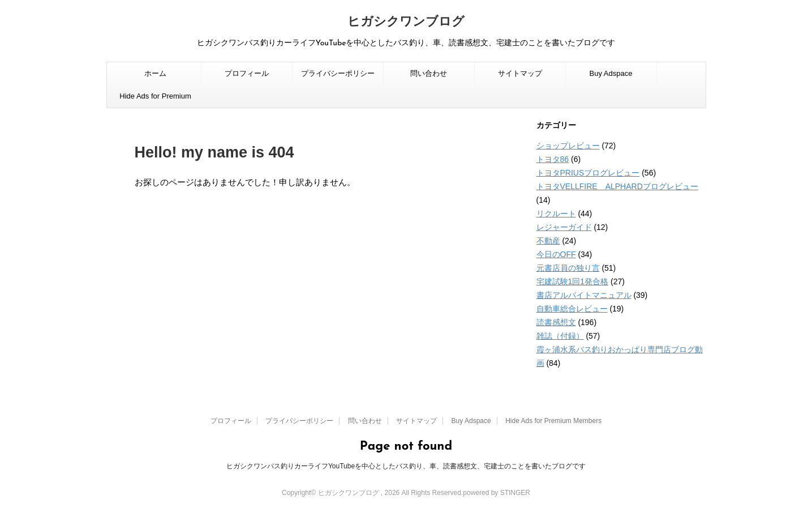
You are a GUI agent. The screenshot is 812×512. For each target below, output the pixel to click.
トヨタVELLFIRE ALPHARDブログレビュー (617, 186)
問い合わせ (429, 73)
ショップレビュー (568, 146)
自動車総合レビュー (572, 309)
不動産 (548, 241)
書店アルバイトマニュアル (584, 295)
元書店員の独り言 (568, 268)
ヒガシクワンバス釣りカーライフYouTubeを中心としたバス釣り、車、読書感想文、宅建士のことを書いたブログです (406, 466)
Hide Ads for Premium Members (155, 100)
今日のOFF (556, 254)
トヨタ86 (553, 159)
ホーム (155, 73)
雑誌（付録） (560, 336)
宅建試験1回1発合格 (573, 281)
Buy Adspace (611, 73)
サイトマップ (520, 73)
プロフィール (247, 73)
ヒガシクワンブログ (406, 22)
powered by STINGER (497, 493)
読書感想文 (556, 322)
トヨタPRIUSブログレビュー (588, 173)
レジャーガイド (564, 227)
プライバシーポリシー (338, 73)
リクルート (556, 214)
